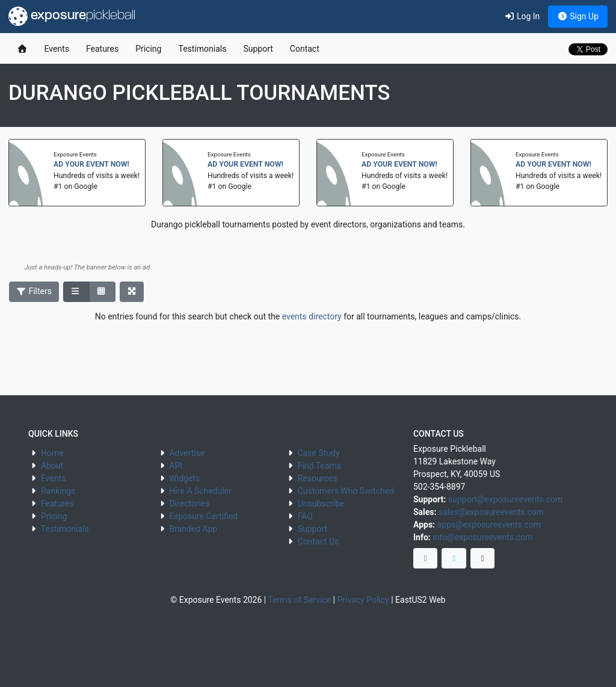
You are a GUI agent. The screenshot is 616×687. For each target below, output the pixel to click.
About (52, 466)
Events (57, 49)
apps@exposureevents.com (489, 525)
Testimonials (202, 49)
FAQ (305, 516)
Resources (318, 478)
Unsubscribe (321, 504)
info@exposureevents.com (482, 537)
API (176, 466)
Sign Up (578, 16)
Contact (305, 49)
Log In (522, 16)
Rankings (58, 491)
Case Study (319, 453)
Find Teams (319, 466)
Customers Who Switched (346, 491)
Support (258, 49)
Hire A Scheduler (200, 491)
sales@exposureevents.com (491, 512)
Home (52, 453)
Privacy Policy (363, 600)
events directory (312, 316)
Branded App (193, 529)
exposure (72, 16)
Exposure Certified (203, 516)
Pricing (148, 49)
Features (102, 49)
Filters (34, 291)
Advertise (187, 453)
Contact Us (319, 541)
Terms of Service (299, 600)
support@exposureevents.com (505, 499)
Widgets (184, 478)
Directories (189, 504)
